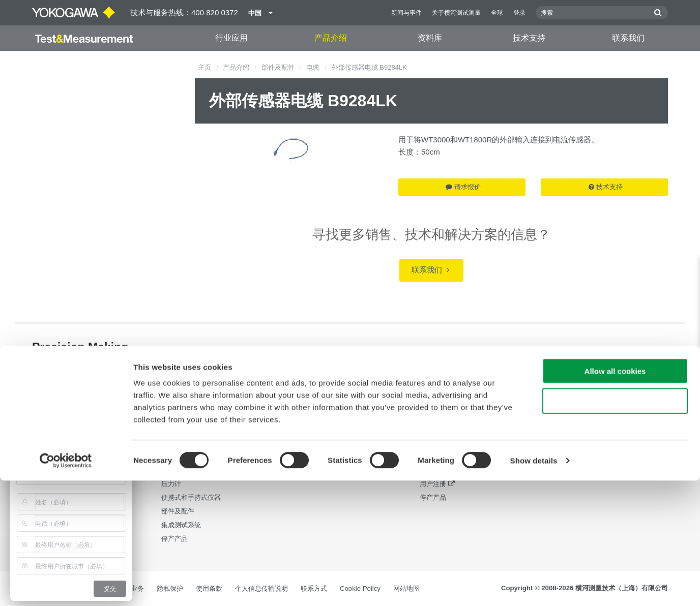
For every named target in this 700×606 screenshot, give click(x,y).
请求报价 (463, 187)
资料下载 (304, 415)
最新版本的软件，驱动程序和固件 (469, 443)
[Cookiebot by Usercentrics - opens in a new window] (66, 586)
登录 (519, 13)
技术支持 (529, 38)
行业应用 (231, 38)
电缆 (313, 67)
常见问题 (433, 470)
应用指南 (304, 429)
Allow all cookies (615, 496)
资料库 (430, 38)
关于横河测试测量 (456, 13)
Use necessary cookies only (615, 526)
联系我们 (628, 38)
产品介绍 (331, 38)
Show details (534, 586)
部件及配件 (278, 67)
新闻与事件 (406, 13)
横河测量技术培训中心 (453, 415)
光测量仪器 (178, 415)
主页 (205, 67)
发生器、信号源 (184, 470)
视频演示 (304, 443)
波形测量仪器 (181, 456)
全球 (497, 13)
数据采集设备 (181, 443)
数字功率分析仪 (184, 429)
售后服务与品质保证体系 (456, 456)
